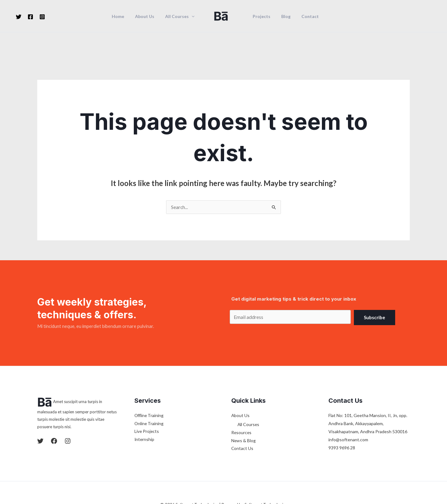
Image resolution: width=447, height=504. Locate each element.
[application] (193, 16)
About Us (148, 16)
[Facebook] (30, 17)
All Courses (181, 16)
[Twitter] (19, 17)
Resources (242, 406)
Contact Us (242, 422)
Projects (260, 16)
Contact (305, 16)
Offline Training (150, 388)
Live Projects (147, 404)
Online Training (149, 396)
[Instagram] (42, 17)
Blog (282, 16)
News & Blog (244, 414)
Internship (145, 413)
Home (124, 16)
